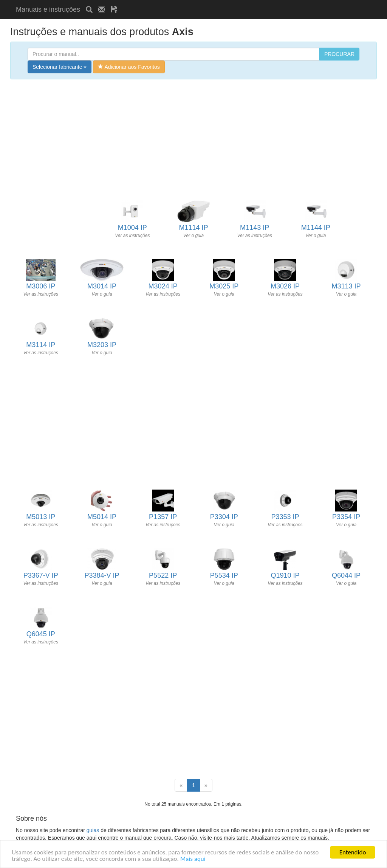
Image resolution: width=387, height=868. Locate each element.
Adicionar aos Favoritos (129, 67)
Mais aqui (193, 859)
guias (93, 830)
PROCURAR (339, 54)
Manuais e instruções (48, 9)
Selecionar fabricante (60, 67)
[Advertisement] (212, 3)
